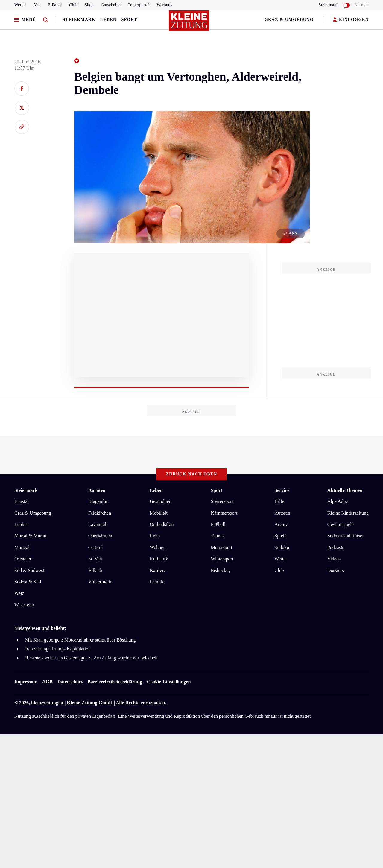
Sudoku (282, 547)
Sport (129, 20)
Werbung (165, 5)
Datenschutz (70, 682)
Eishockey (221, 570)
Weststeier (24, 605)
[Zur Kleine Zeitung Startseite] (190, 24)
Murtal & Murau (30, 536)
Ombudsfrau (162, 524)
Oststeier (23, 559)
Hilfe (279, 501)
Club (73, 5)
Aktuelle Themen (345, 490)
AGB (47, 682)
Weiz (19, 593)
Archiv (281, 524)
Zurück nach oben (192, 474)
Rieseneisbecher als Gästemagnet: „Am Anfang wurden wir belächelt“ (92, 658)
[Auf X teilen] (22, 108)
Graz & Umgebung (289, 20)
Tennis (217, 536)
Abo (37, 5)
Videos (334, 559)
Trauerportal (139, 5)
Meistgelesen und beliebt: (40, 628)
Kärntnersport (224, 513)
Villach (95, 570)
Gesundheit (161, 501)
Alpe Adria (338, 501)
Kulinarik (159, 559)
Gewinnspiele (341, 524)
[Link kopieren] (22, 127)
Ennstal (22, 501)
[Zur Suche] (45, 20)
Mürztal (22, 547)
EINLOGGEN (351, 20)
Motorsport (221, 547)
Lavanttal (97, 524)
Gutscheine (111, 5)
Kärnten (362, 5)
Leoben (22, 524)
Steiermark (79, 20)
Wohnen (158, 547)
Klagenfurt (99, 501)
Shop (89, 5)
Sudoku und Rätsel (345, 536)
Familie (157, 582)
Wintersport (222, 559)
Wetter (20, 5)
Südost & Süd (28, 582)
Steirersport (222, 501)
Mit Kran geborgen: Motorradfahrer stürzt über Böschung (80, 640)
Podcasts (336, 547)
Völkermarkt (101, 582)
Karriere (158, 570)
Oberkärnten (100, 536)
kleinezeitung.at (47, 703)
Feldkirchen (100, 513)
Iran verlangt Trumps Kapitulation (58, 649)
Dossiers (336, 570)
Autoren (282, 513)
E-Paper (55, 5)
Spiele (280, 536)
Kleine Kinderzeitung (348, 513)
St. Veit (95, 559)
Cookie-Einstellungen (169, 682)
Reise (155, 536)
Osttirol (96, 547)
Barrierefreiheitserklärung (115, 682)
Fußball (218, 524)
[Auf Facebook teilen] (22, 89)
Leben (108, 20)
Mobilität (159, 513)
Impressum (26, 682)
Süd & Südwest (29, 570)
